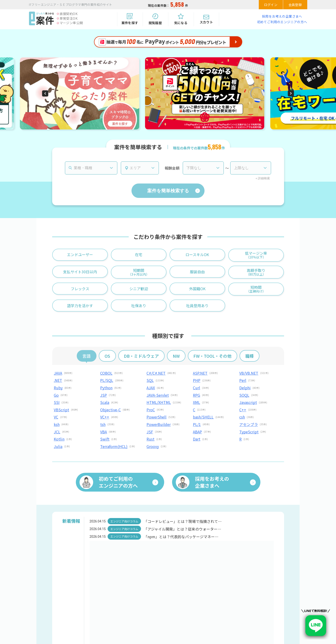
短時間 (256, 289)
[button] (45, 93)
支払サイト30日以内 (80, 272)
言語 (86, 356)
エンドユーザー (80, 254)
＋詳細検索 (262, 178)
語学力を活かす (80, 306)
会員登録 (295, 5)
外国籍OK (197, 289)
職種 (250, 356)
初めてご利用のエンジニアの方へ (282, 22)
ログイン (271, 5)
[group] (80, 97)
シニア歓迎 (139, 289)
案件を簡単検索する (168, 191)
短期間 (139, 272)
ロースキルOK (197, 254)
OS (107, 356)
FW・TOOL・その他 (212, 356)
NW (176, 356)
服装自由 (197, 272)
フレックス (80, 289)
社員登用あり (197, 306)
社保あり (139, 306)
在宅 (139, 254)
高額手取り (256, 272)
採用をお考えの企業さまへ (282, 16)
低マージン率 (256, 255)
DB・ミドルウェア (141, 356)
